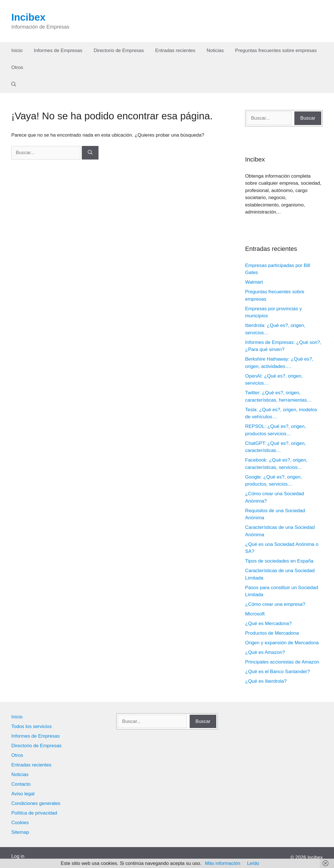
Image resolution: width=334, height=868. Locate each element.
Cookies (20, 823)
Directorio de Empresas (119, 50)
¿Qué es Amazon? (265, 652)
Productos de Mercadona (272, 633)
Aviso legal (23, 794)
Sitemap (20, 832)
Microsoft (255, 614)
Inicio (17, 50)
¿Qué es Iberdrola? (266, 681)
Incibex (28, 17)
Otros (17, 67)
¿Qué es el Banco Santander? (278, 672)
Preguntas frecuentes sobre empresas (276, 50)
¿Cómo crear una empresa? (275, 604)
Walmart (254, 282)
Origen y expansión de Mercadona (282, 643)
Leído (253, 863)
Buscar (308, 118)
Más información (223, 863)
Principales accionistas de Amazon (282, 662)
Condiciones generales (36, 803)
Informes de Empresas (58, 50)
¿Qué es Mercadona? (268, 623)
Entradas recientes (175, 50)
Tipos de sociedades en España (279, 561)
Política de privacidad (34, 813)
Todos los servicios (32, 726)
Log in (18, 856)
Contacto (21, 784)
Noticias (215, 50)
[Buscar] (90, 153)
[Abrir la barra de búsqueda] (14, 85)
